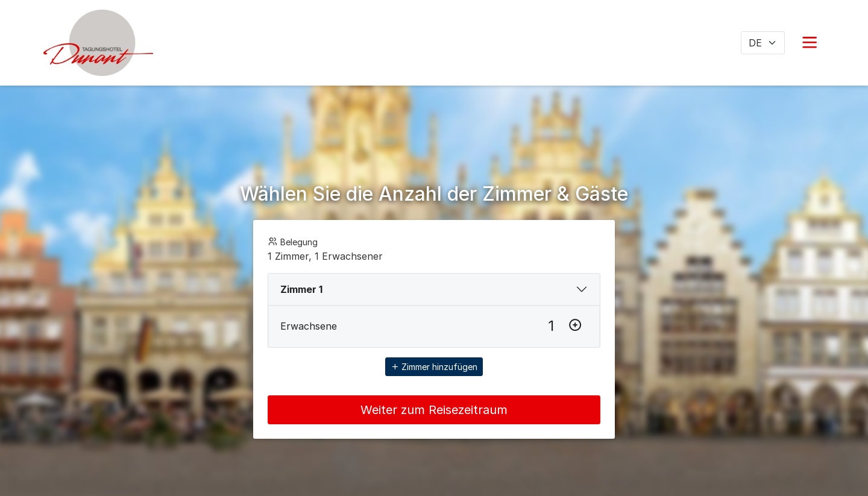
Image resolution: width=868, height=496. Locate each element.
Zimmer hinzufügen (434, 367)
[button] (810, 43)
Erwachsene (309, 326)
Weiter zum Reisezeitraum (434, 410)
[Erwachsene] (551, 326)
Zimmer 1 (301, 289)
